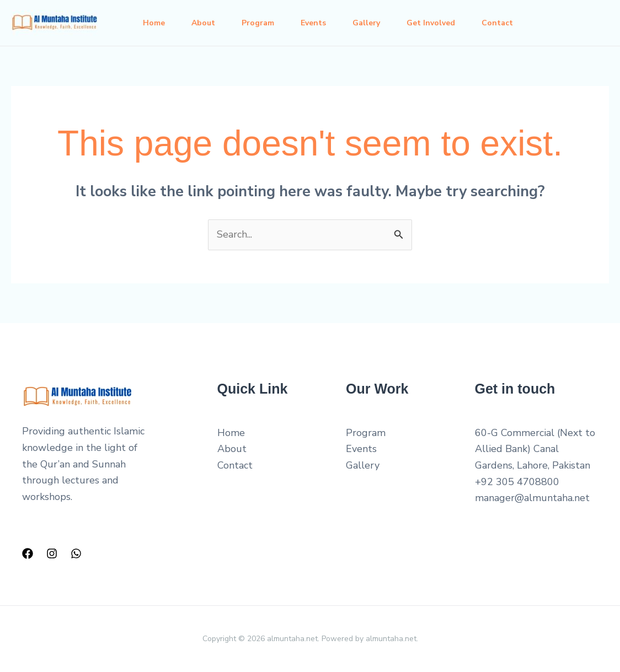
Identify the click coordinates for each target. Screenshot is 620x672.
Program (258, 23)
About (203, 23)
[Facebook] (28, 553)
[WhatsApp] (76, 553)
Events (313, 23)
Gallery (366, 23)
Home (154, 23)
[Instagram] (52, 553)
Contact (497, 23)
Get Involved (431, 23)
